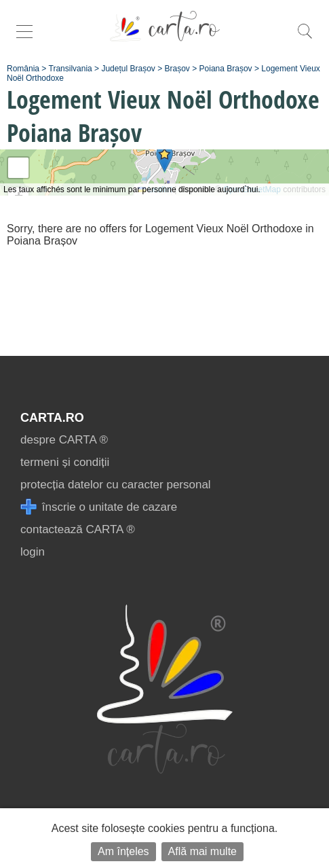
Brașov (177, 69)
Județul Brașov (128, 69)
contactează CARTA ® (78, 529)
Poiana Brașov (226, 69)
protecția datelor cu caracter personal (116, 485)
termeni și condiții (65, 462)
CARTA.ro (52, 418)
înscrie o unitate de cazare (99, 507)
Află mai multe (202, 851)
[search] (305, 38)
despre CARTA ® (64, 440)
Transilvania (71, 69)
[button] (164, 159)
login (33, 552)
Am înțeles (123, 851)
